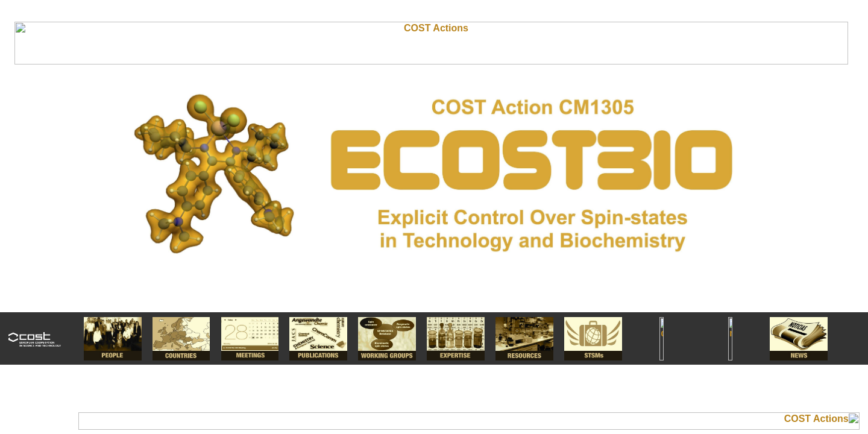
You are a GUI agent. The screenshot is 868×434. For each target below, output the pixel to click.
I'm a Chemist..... (434, 217)
